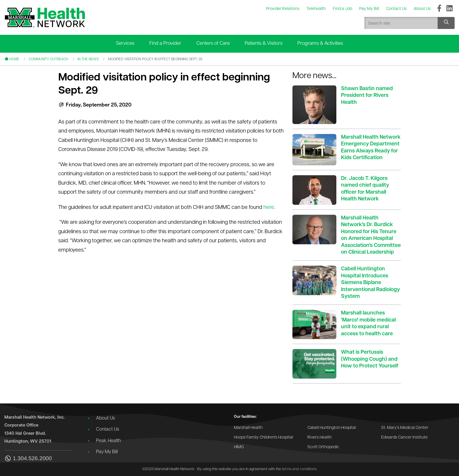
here (269, 208)
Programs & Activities (320, 43)
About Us (106, 418)
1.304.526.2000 (28, 459)
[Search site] (446, 23)
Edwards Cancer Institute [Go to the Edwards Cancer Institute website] (404, 438)
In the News (88, 59)
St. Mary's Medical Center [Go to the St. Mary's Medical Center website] (405, 428)
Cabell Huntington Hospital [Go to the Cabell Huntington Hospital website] (332, 428)
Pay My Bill (107, 452)
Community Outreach (48, 59)
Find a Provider (165, 43)
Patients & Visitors (264, 43)
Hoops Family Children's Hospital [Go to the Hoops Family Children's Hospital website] (263, 438)
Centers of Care (213, 43)
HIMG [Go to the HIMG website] (239, 447)
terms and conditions (299, 469)
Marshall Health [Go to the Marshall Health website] (248, 428)
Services (125, 43)
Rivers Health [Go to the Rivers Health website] (320, 438)
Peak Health (108, 441)
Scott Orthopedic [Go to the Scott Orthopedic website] (323, 447)
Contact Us (108, 429)
